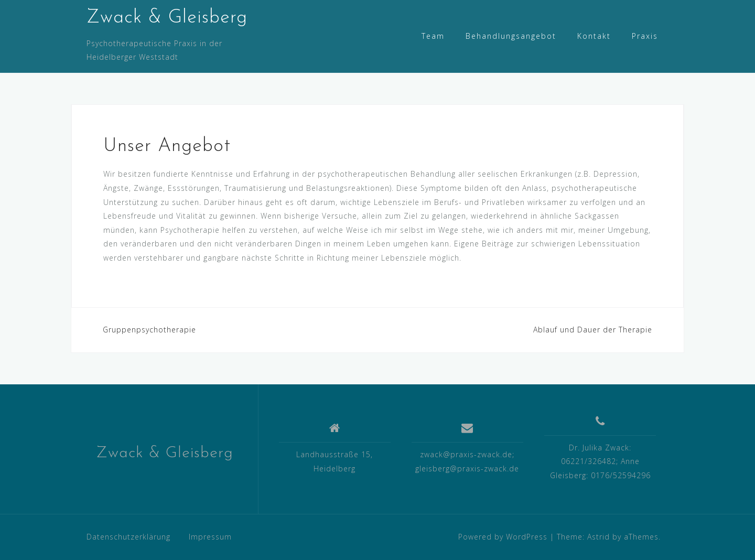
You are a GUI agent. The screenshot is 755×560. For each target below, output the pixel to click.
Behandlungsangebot (511, 36)
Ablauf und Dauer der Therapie (593, 330)
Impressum (210, 537)
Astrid (598, 537)
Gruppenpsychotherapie (149, 330)
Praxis (645, 36)
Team (433, 36)
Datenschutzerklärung (128, 537)
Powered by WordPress (503, 537)
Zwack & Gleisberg (167, 18)
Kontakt (594, 36)
